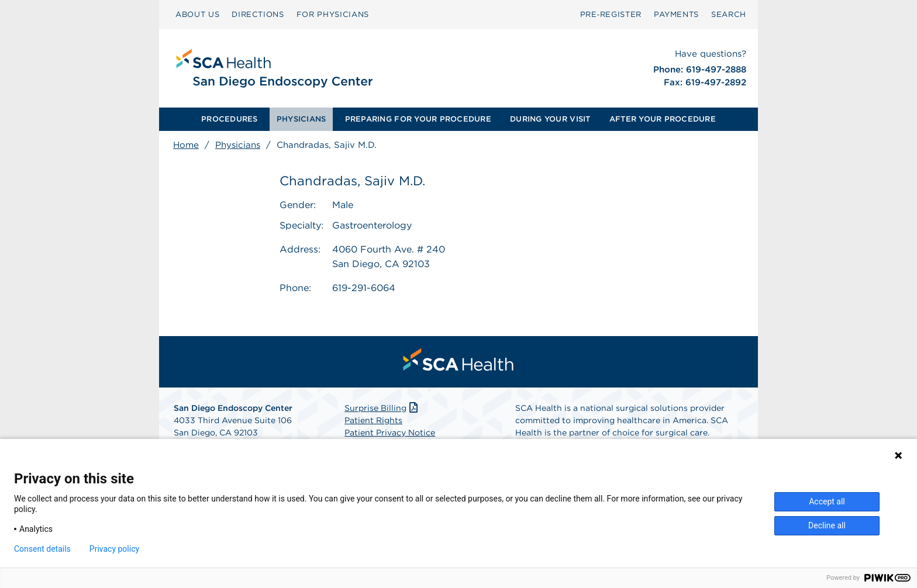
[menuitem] (230, 119)
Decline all (827, 525)
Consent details (42, 549)
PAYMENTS (676, 14)
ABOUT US (197, 14)
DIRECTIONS (258, 14)
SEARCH (729, 14)
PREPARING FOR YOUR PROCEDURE (418, 119)
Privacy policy (114, 549)
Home (186, 145)
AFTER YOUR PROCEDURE (663, 119)
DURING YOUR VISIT (550, 119)
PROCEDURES (230, 119)
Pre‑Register (611, 14)
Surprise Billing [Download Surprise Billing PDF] (382, 408)
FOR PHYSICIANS (333, 14)
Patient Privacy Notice (390, 433)
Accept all (827, 501)
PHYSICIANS (301, 119)
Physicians (238, 145)
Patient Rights (373, 420)
